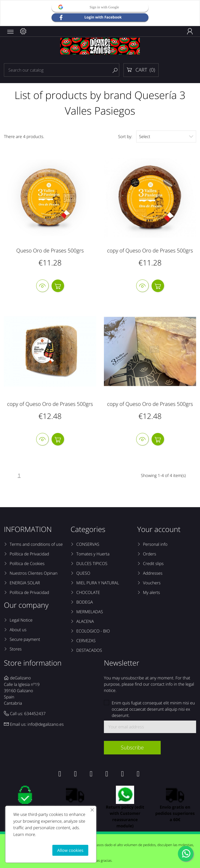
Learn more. (25, 834)
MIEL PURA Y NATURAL (98, 583)
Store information (33, 663)
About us (18, 630)
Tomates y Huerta (93, 554)
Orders (149, 554)
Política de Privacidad (29, 554)
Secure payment (25, 640)
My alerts (151, 593)
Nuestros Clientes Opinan (34, 573)
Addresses (153, 573)
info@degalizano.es (46, 725)
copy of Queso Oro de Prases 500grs (150, 250)
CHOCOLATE (88, 593)
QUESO (83, 573)
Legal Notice (21, 620)
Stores (16, 649)
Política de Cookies (27, 564)
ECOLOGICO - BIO (93, 631)
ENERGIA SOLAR (25, 583)
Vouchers (152, 583)
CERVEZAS (86, 641)
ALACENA (85, 622)
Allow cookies (70, 850)
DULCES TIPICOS (92, 564)
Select (166, 136)
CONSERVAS (88, 544)
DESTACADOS (89, 650)
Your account (159, 530)
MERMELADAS (90, 612)
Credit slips (153, 564)
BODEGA (85, 602)
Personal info (155, 544)
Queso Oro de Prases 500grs (50, 250)
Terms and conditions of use (36, 544)
